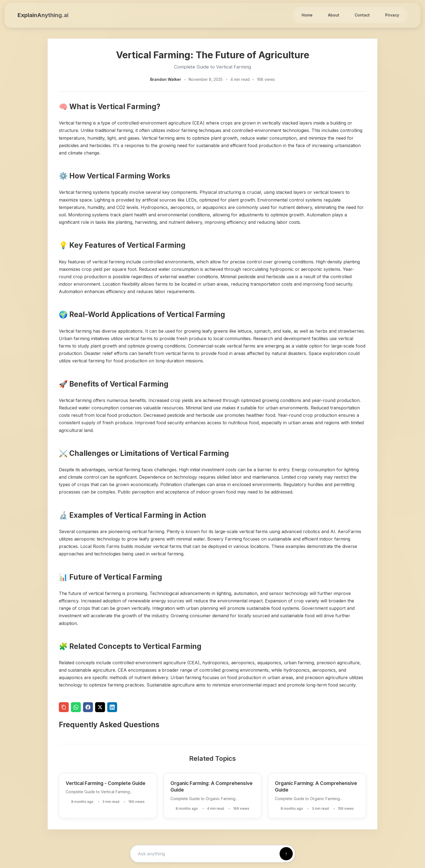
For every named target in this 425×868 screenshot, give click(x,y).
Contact (362, 15)
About (334, 15)
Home (307, 15)
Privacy (392, 15)
